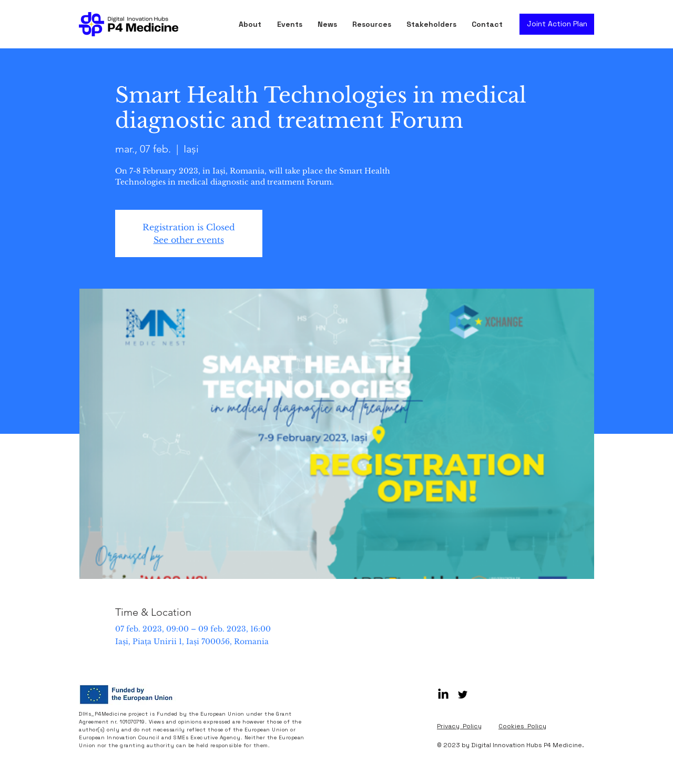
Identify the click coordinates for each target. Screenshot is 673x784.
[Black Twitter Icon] (463, 695)
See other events (189, 240)
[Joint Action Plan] (557, 24)
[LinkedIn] (443, 695)
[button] (374, 24)
